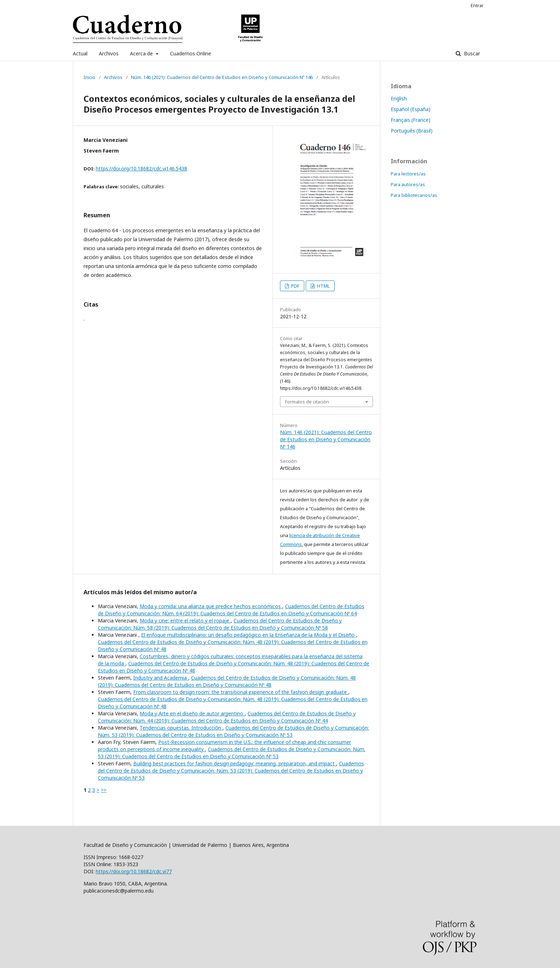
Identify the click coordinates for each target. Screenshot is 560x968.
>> (104, 790)
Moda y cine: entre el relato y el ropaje (185, 620)
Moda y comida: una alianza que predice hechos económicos (211, 606)
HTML (323, 286)
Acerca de (142, 53)
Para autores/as (408, 184)
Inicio (89, 77)
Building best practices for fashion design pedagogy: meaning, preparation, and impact (235, 763)
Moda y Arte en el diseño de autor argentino (192, 713)
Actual (80, 53)
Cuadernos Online (191, 53)
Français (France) (411, 120)
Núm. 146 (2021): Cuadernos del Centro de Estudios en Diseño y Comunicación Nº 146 (222, 77)
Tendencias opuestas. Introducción (181, 728)
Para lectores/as (408, 174)
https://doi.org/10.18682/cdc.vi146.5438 (141, 168)
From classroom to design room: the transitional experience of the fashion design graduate (241, 692)
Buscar (471, 53)
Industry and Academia (161, 678)
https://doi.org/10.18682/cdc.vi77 (134, 871)
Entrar (477, 5)
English (399, 98)
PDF (295, 286)
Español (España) (411, 109)
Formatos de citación (307, 402)
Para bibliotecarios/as (414, 195)
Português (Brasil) (412, 131)
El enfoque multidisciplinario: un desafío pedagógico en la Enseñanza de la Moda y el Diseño (249, 635)
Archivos (109, 53)
